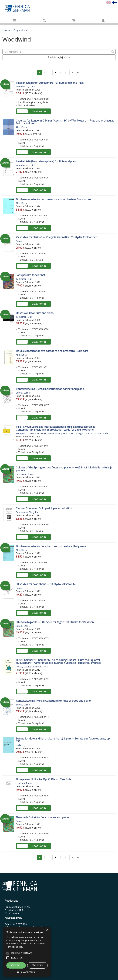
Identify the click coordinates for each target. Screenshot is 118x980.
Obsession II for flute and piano (35, 313)
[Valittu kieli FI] (115, 2)
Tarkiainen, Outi (24, 279)
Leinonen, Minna (46, 433)
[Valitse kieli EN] (108, 2)
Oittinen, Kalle (101, 433)
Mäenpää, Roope (64, 433)
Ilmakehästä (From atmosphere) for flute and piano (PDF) (50, 83)
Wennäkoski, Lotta (25, 86)
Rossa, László (23, 667)
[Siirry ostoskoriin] (74, 21)
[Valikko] (15, 21)
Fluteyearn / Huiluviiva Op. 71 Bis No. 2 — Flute (44, 779)
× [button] (47, 930)
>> (78, 72)
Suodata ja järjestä (59, 57)
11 (66, 72)
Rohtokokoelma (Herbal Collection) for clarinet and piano (50, 389)
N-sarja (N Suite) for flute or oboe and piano (42, 817)
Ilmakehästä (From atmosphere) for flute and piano (46, 161)
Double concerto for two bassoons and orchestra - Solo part (52, 351)
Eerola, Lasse (23, 241)
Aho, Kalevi (22, 127)
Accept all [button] (16, 965)
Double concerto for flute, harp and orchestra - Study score (51, 546)
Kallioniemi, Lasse (25, 474)
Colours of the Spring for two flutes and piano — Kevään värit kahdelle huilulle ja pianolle (64, 469)
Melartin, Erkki (23, 745)
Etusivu (6, 30)
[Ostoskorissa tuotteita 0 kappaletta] (74, 21)
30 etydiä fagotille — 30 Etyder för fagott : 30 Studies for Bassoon (55, 622)
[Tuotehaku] (44, 21)
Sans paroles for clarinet (30, 275)
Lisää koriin (39, 111)
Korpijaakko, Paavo (26, 433)
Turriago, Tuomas (83, 433)
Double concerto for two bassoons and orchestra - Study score (53, 199)
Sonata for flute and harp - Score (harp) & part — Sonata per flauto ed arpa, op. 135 (63, 740)
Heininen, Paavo (24, 783)
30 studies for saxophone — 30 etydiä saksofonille (46, 584)
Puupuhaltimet (21, 30)
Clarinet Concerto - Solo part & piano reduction (44, 508)
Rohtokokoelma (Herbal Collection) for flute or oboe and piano (53, 701)
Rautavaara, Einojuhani (28, 512)
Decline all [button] (37, 965)
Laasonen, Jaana (40, 667)
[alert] (27, 952)
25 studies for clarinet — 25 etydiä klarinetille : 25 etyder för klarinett (57, 237)
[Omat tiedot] (103, 21)
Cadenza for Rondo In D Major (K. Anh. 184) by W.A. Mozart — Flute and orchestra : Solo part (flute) (65, 122)
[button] (27, 972)
